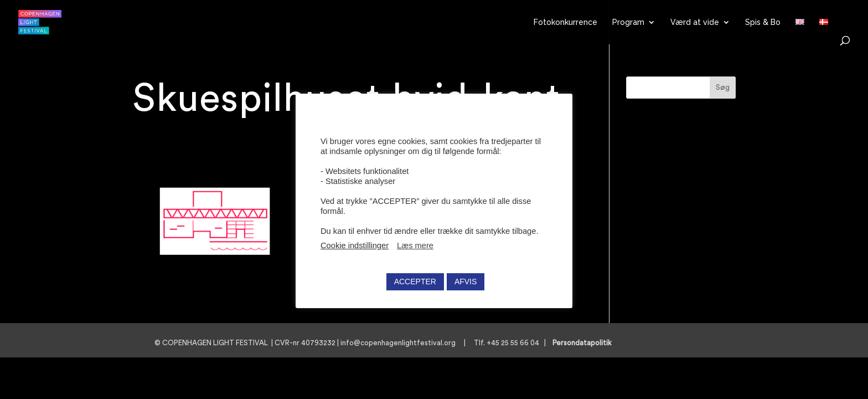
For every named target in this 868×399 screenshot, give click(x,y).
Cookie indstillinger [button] (355, 245)
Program (628, 22)
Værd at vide (695, 22)
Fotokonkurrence (565, 22)
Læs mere (415, 245)
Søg (723, 88)
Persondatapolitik (585, 343)
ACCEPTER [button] (415, 282)
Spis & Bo (763, 22)
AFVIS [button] (466, 282)
